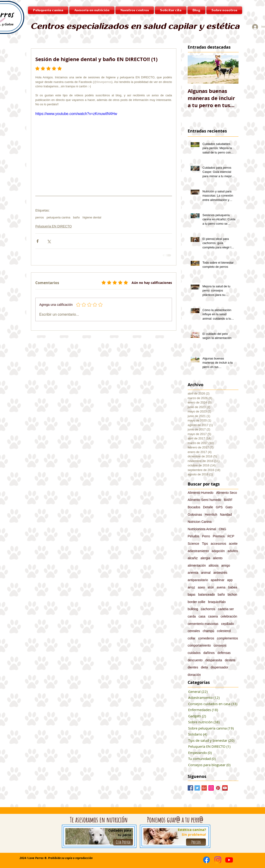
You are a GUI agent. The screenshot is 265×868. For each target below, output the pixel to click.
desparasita (214, 660)
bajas (191, 594)
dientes (193, 667)
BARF (228, 500)
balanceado (206, 594)
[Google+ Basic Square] (204, 788)
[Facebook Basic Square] (190, 788)
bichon (232, 594)
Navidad (226, 515)
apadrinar (218, 580)
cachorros (208, 609)
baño (77, 217)
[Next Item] (231, 69)
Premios (219, 536)
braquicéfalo (217, 602)
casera (213, 616)
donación (194, 675)
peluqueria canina (59, 217)
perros (40, 217)
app (230, 580)
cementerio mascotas (203, 624)
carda (192, 616)
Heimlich (211, 515)
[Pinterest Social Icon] (218, 788)
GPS (219, 507)
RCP (231, 536)
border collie (196, 602)
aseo (201, 587)
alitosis (214, 565)
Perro (206, 536)
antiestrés (220, 573)
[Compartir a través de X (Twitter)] (49, 241)
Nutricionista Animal (202, 529)
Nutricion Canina (200, 522)
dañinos (209, 653)
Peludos (194, 536)
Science (193, 544)
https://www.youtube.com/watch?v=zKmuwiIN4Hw (76, 114)
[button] (135, 10)
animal (206, 573)
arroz (191, 587)
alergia (205, 558)
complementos (227, 638)
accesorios (218, 544)
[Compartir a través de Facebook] (38, 241)
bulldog (193, 609)
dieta (204, 667)
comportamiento (199, 645)
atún (211, 587)
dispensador (220, 667)
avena (221, 587)
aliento (218, 558)
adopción (218, 551)
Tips (205, 544)
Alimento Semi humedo (204, 500)
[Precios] (196, 842)
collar (191, 638)
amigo (226, 565)
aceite (233, 544)
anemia (193, 573)
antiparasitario (198, 580)
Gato (229, 507)
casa (202, 616)
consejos (220, 645)
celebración (229, 616)
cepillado (227, 624)
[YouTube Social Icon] (225, 788)
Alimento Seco (226, 493)
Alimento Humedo (200, 493)
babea (233, 587)
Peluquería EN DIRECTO (54, 226)
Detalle (208, 507)
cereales (194, 631)
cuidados (194, 653)
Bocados (194, 507)
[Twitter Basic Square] (197, 788)
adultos (233, 551)
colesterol (224, 631)
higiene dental (92, 217)
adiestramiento (198, 551)
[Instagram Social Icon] (211, 788)
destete (230, 660)
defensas (224, 653)
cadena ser (226, 609)
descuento (195, 660)
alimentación (197, 565)
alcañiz (193, 558)
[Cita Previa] (123, 842)
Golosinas (195, 515)
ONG (223, 529)
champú (208, 631)
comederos (206, 638)
